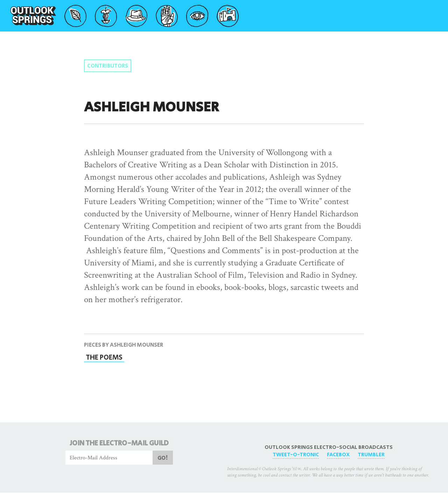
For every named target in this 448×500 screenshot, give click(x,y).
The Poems (104, 357)
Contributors (108, 66)
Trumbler (371, 455)
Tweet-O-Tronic (296, 455)
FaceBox (338, 455)
